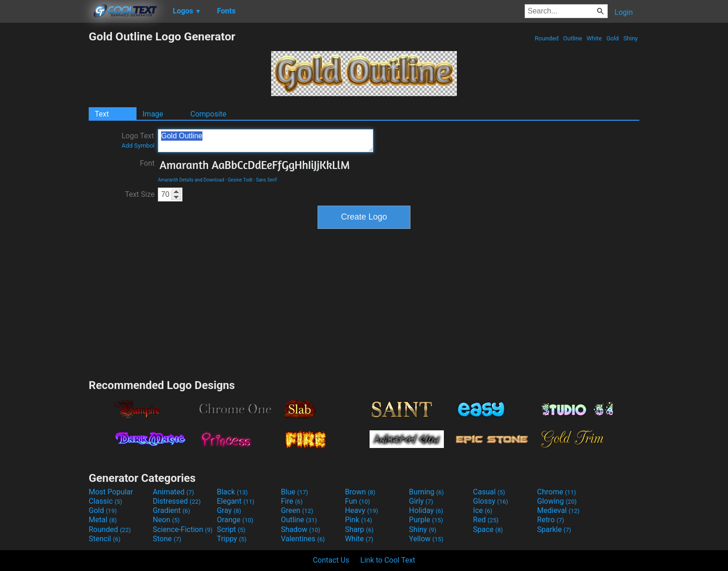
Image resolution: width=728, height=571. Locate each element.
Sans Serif (266, 180)
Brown (360, 492)
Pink (359, 520)
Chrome (557, 492)
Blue (295, 492)
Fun (357, 501)
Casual (489, 492)
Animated (173, 492)
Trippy (232, 539)
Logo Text (138, 140)
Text (102, 114)
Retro (551, 520)
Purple (426, 520)
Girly (421, 501)
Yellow (426, 539)
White (594, 38)
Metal (103, 520)
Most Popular (111, 492)
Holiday (426, 510)
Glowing (557, 501)
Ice (483, 510)
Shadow (301, 529)
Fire (292, 501)
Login (624, 12)
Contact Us (331, 560)
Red (486, 520)
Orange (235, 520)
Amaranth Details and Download (191, 180)
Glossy (491, 501)
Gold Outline (266, 141)
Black (232, 492)
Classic (105, 501)
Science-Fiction (183, 529)
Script (231, 529)
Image (153, 114)
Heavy (361, 510)
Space (488, 529)
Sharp (359, 529)
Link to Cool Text (388, 560)
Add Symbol (138, 146)
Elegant (236, 501)
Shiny (630, 38)
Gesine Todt (240, 180)
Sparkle (554, 529)
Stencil (104, 539)
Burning (426, 492)
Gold (613, 38)
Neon (166, 520)
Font (147, 163)
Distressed (177, 501)
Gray (229, 510)
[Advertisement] (44, 169)
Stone (167, 539)
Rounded (547, 38)
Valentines (303, 539)
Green (297, 510)
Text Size (140, 194)
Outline (573, 38)
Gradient (171, 510)
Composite (208, 114)
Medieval (559, 510)
